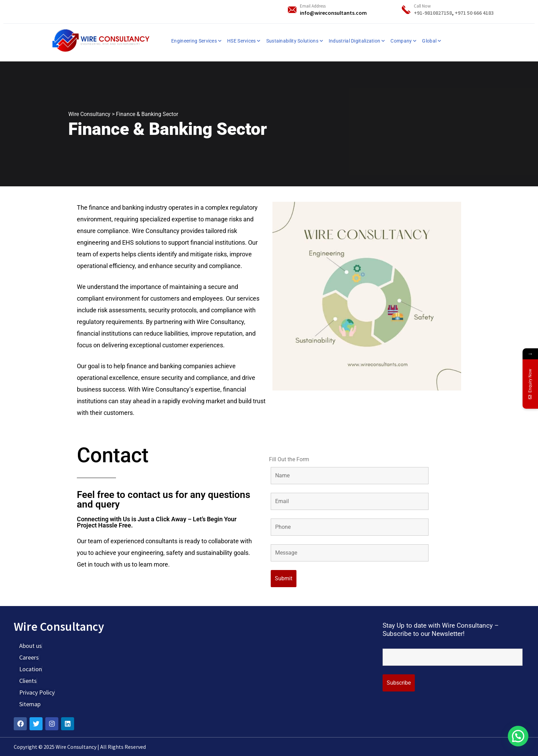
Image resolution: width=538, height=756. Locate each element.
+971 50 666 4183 (474, 13)
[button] (518, 736)
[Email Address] (292, 10)
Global (429, 41)
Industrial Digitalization (355, 41)
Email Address (313, 6)
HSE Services (242, 41)
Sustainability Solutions (292, 41)
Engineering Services (194, 41)
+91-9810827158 (433, 13)
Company (401, 41)
